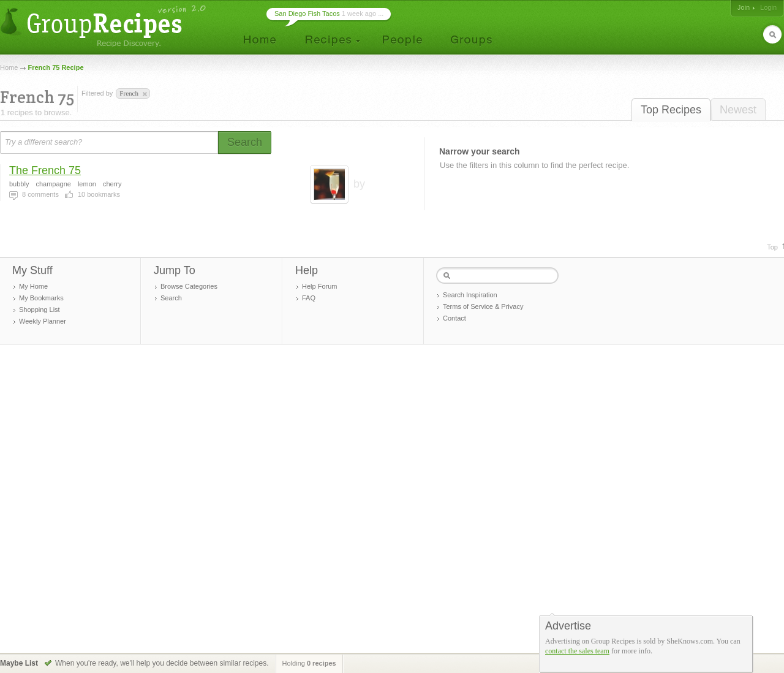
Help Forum (319, 286)
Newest (738, 110)
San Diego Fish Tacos (307, 13)
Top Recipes (671, 110)
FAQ (309, 298)
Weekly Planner (43, 321)
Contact (454, 318)
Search (171, 298)
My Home (33, 286)
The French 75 (45, 170)
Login (768, 7)
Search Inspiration (470, 295)
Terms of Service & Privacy (483, 306)
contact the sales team (577, 651)
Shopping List (40, 310)
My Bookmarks (41, 298)
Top (772, 247)
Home (9, 67)
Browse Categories (189, 286)
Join (744, 7)
